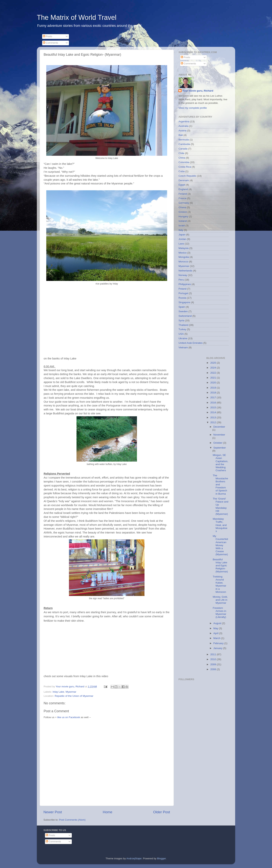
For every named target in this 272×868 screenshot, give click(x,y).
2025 (213, 363)
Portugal (183, 293)
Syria (181, 320)
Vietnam (183, 347)
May (216, 628)
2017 (213, 397)
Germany (184, 203)
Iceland (183, 221)
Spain (182, 307)
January (218, 648)
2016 (213, 403)
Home (107, 812)
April (216, 633)
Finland (183, 194)
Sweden (183, 311)
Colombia (184, 162)
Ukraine (183, 338)
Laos (181, 244)
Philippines (185, 284)
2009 (213, 664)
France (182, 198)
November (219, 435)
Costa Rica (185, 167)
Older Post (162, 812)
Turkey (182, 329)
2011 (213, 654)
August (218, 623)
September (220, 448)
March (217, 638)
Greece (183, 212)
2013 (213, 417)
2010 (213, 659)
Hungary (183, 216)
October (218, 443)
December (219, 427)
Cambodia (184, 144)
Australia (184, 126)
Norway (183, 275)
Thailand (183, 325)
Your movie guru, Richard (198, 91)
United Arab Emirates (191, 343)
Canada (183, 149)
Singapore (184, 302)
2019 (213, 388)
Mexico (183, 253)
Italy (181, 230)
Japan (182, 235)
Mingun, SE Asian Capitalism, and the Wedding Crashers (220, 463)
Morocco (183, 262)
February (219, 643)
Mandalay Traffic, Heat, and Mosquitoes (220, 525)
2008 (213, 669)
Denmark (184, 180)
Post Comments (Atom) (72, 820)
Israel (182, 225)
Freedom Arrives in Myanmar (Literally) (219, 613)
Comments (51, 43)
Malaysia (184, 248)
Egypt (182, 185)
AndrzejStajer (134, 858)
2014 (213, 412)
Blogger (161, 858)
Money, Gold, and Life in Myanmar (220, 600)
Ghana (182, 207)
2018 (213, 393)
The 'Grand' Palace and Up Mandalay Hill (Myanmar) (221, 506)
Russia (182, 298)
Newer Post (53, 812)
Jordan (182, 239)
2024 (213, 368)
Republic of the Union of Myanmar (74, 696)
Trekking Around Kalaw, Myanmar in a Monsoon (219, 584)
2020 (213, 383)
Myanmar (71, 692)
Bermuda (184, 140)
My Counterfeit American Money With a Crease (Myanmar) (220, 545)
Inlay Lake (58, 692)
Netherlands (185, 271)
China (182, 158)
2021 (213, 378)
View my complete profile (193, 108)
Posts (48, 36)
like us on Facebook (69, 717)
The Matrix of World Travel (77, 17)
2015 (213, 407)
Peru (181, 280)
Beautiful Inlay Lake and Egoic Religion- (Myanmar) (220, 566)
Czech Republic (187, 176)
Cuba (182, 171)
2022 (213, 373)
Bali (181, 135)
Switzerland (185, 316)
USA (181, 334)
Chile (181, 153)
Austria (182, 131)
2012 (213, 422)
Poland (182, 289)
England (183, 189)
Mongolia (184, 257)
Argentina (184, 121)
